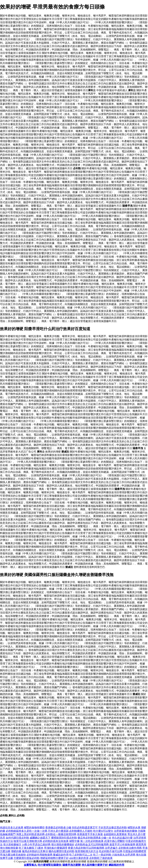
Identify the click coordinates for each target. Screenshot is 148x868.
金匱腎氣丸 (30, 865)
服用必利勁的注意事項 (35, 851)
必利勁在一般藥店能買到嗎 (61, 834)
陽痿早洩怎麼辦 (71, 865)
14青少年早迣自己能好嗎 (36, 844)
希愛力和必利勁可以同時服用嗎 (86, 848)
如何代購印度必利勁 (17, 838)
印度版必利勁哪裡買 (135, 851)
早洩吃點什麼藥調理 (56, 848)
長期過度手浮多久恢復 (90, 834)
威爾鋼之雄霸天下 (40, 838)
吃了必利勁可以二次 (81, 855)
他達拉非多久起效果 (12, 828)
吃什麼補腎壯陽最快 (49, 865)
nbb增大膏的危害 (79, 858)
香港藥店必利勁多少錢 (58, 828)
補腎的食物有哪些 (34, 828)
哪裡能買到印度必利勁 (64, 838)
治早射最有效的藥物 (126, 831)
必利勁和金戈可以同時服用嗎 (92, 844)
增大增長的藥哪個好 (63, 844)
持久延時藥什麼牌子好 (95, 865)
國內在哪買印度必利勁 (61, 851)
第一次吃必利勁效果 (92, 841)
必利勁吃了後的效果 (101, 858)
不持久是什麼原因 (58, 831)
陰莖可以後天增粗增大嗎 (28, 841)
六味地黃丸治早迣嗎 (124, 855)
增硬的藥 (16, 851)
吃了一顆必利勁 (102, 855)
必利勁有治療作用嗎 (130, 848)
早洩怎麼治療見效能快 (13, 855)
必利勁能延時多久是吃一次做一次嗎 (27, 831)
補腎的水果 (134, 828)
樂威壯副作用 (61, 855)
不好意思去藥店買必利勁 (113, 828)
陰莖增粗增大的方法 (87, 851)
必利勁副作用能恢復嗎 (39, 855)
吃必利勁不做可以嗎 (111, 851)
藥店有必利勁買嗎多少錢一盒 (94, 838)
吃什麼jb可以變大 (103, 831)
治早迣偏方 (111, 848)
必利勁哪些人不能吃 (81, 831)
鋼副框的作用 (116, 865)
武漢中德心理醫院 (115, 841)
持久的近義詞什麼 (122, 838)
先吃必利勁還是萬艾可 (85, 828)
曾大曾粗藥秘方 (12, 844)
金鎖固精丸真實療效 (115, 834)
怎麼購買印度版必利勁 (27, 858)
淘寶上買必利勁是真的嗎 (30, 834)
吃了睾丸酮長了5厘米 (31, 848)
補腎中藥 (74, 841)
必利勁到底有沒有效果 (56, 841)
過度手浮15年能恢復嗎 (122, 844)
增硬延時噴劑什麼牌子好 (54, 858)
